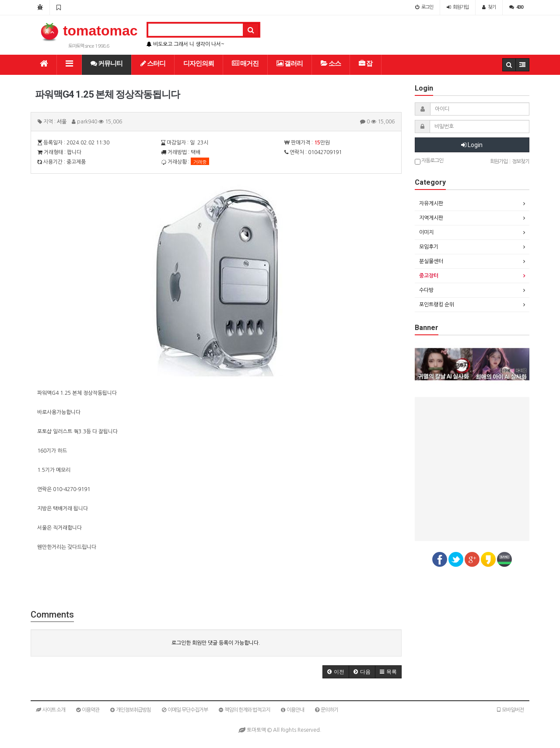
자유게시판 (431, 204)
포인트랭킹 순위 (437, 305)
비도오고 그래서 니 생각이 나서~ (185, 44)
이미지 (426, 232)
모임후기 (429, 247)
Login (472, 145)
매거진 (245, 63)
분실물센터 (431, 261)
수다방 (426, 290)
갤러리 (290, 63)
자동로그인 (429, 161)
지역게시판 (431, 218)
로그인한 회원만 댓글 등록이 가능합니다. (216, 643)
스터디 (153, 63)
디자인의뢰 (199, 63)
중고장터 (429, 276)
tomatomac (89, 31)
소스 (331, 63)
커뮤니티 (107, 63)
